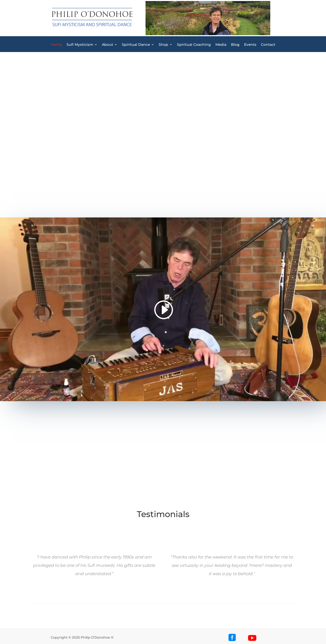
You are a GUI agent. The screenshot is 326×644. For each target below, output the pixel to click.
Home (56, 45)
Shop (163, 45)
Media (221, 45)
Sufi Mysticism (80, 45)
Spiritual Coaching (194, 45)
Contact (268, 45)
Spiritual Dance (136, 45)
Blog (235, 45)
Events (250, 45)
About (107, 45)
